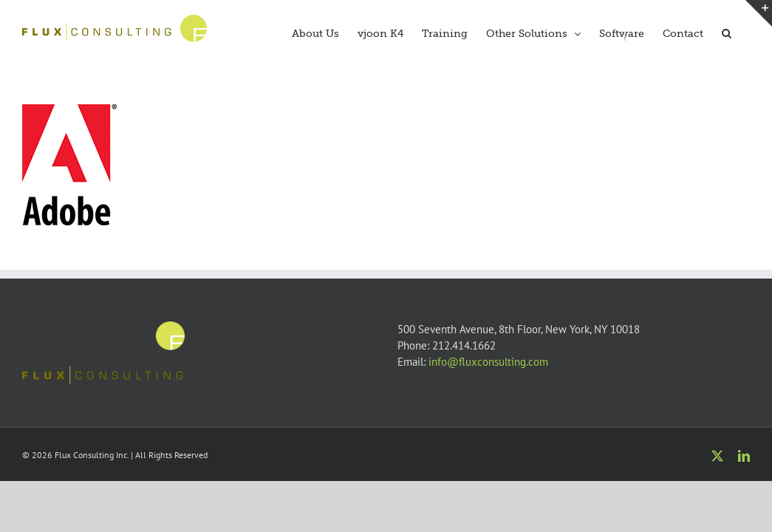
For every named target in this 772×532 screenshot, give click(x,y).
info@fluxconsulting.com (488, 362)
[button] (745, 32)
